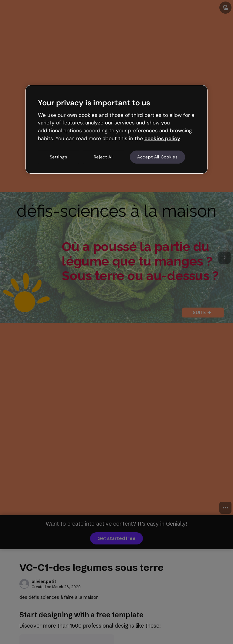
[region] (116, 129)
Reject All (104, 157)
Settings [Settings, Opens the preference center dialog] (59, 157)
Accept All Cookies (157, 157)
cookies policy (162, 138)
